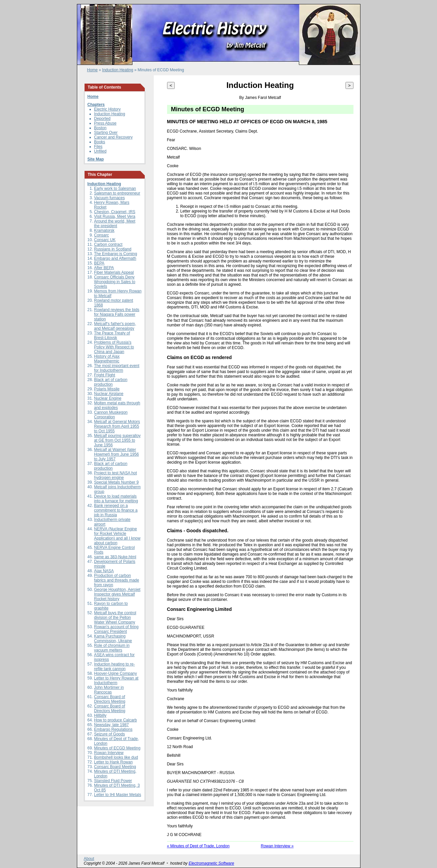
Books (100, 142)
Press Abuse (105, 123)
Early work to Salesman (115, 189)
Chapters (96, 105)
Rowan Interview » (277, 846)
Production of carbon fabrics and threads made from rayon (117, 580)
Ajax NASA (104, 571)
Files (98, 147)
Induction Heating (118, 70)
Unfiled (100, 151)
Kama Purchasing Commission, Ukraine (113, 639)
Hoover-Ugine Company (116, 673)
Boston (100, 128)
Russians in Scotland (113, 249)
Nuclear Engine (108, 398)
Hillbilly (100, 715)
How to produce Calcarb (116, 720)
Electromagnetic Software (212, 863)
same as (102, 557)
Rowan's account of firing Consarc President (116, 629)
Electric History (108, 109)
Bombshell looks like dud (116, 757)
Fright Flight (105, 375)
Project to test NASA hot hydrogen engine (116, 475)
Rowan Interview (109, 753)
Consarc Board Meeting (115, 767)
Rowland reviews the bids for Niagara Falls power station (117, 314)
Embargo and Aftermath (115, 258)
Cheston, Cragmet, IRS (115, 212)
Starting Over (106, 133)
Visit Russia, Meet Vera (115, 217)
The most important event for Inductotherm (117, 368)
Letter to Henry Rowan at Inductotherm (116, 680)
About (89, 859)
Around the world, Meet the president (115, 223)
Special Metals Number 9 (116, 482)
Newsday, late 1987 (112, 725)
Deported (102, 119)
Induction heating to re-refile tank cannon (115, 666)
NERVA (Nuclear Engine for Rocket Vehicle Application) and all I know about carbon (117, 536)
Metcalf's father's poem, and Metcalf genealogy (115, 326)
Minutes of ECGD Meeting (117, 748)
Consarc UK (105, 240)
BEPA (99, 263)
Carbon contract (108, 244)
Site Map (96, 159)
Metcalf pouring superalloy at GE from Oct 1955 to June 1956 (117, 440)
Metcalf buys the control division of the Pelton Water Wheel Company (115, 618)
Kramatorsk (104, 230)
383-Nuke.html (123, 557)
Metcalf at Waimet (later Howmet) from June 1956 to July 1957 (117, 454)
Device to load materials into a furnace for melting (116, 499)
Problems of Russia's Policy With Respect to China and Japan (114, 347)
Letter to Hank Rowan (113, 762)
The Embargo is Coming (116, 254)
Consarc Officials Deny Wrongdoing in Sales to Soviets (115, 282)
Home (93, 70)
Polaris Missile (107, 389)
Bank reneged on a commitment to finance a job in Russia (116, 510)
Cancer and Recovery (113, 137)
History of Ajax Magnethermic (107, 359)
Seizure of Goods (110, 734)
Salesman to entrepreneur (117, 193)
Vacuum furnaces (110, 198)
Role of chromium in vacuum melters (112, 648)
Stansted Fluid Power (113, 781)
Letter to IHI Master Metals (118, 795)
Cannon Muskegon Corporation (111, 415)
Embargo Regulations (113, 729)
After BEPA (104, 268)
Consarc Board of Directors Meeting (110, 699)
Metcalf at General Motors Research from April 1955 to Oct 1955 (117, 426)
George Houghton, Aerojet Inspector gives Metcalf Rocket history (117, 594)
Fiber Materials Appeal (114, 272)
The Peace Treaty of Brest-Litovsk (112, 335)
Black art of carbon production (111, 382)
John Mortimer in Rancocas (109, 690)
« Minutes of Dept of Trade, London (198, 846)
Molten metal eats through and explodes (117, 405)
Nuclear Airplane (109, 394)
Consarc (102, 235)
